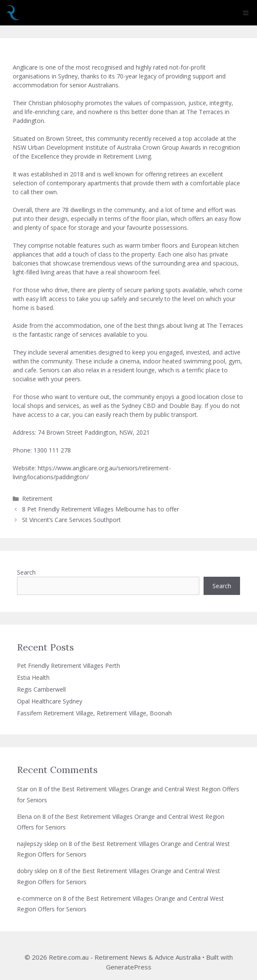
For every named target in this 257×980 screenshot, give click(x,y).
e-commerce (35, 898)
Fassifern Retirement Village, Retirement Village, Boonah (94, 713)
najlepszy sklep (38, 844)
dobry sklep (33, 871)
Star (22, 789)
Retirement (37, 498)
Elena (24, 817)
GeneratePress (129, 967)
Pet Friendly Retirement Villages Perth (68, 666)
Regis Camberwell (41, 689)
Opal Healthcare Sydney (50, 701)
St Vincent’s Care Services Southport (71, 520)
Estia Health (33, 677)
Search (26, 572)
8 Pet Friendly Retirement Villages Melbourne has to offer (101, 509)
